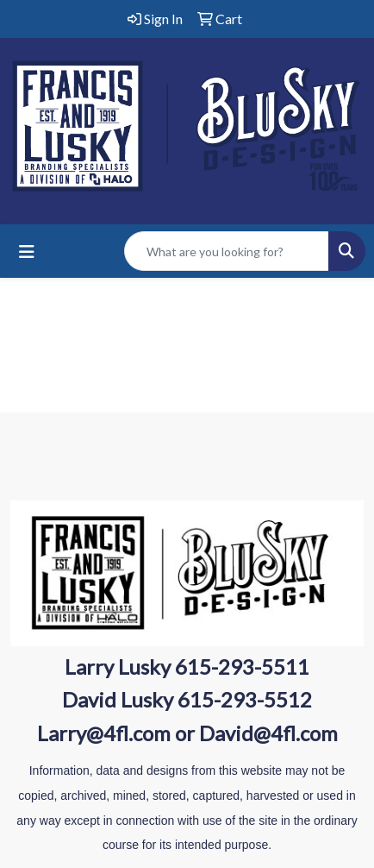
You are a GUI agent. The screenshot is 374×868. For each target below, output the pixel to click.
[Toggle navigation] (27, 252)
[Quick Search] (227, 251)
